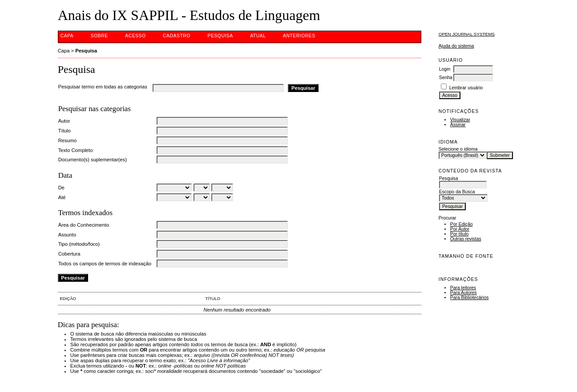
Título (65, 131)
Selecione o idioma (458, 149)
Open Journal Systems (467, 34)
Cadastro (177, 36)
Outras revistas (466, 239)
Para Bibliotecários (470, 298)
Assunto (67, 235)
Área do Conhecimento (84, 225)
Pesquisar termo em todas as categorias (103, 87)
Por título (460, 234)
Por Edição (462, 224)
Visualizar (460, 120)
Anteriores (299, 36)
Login (445, 69)
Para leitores (463, 288)
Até (62, 197)
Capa (67, 36)
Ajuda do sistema (456, 46)
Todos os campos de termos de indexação (105, 264)
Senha (446, 78)
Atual (258, 36)
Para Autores (464, 293)
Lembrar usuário (466, 88)
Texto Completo (76, 150)
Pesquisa (220, 36)
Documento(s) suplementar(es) (93, 160)
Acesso (135, 36)
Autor (64, 121)
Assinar (458, 125)
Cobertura (69, 254)
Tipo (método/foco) (79, 244)
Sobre (99, 36)
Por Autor (460, 229)
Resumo (68, 140)
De (61, 188)
